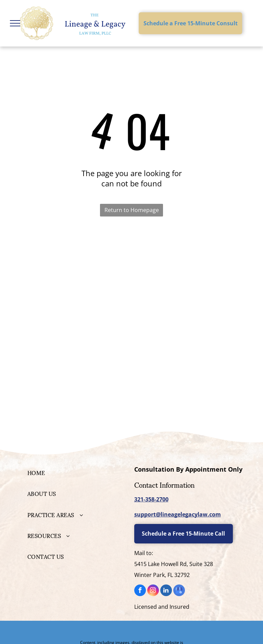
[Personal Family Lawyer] (76, 266)
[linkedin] (166, 591)
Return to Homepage (132, 210)
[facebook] (140, 591)
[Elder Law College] (76, 297)
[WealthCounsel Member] (187, 266)
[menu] (15, 23)
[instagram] (153, 591)
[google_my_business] (179, 591)
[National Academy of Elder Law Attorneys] (187, 297)
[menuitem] (77, 472)
